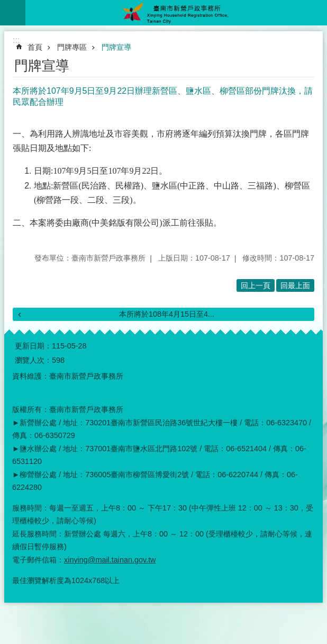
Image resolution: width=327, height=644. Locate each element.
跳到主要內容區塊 (6, 6)
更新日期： (33, 346)
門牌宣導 (116, 47)
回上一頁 (256, 285)
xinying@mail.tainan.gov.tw (110, 560)
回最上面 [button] (295, 285)
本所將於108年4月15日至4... (167, 314)
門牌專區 (72, 47)
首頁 (35, 47)
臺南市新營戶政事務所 (176, 13)
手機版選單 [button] (13, 13)
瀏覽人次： (33, 360)
